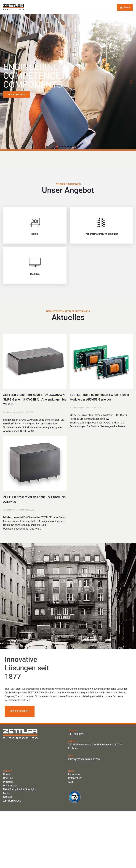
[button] (5, 82)
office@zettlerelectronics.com (84, 759)
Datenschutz (75, 778)
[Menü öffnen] (125, 7)
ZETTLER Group (12, 801)
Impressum (74, 774)
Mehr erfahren (20, 711)
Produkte (8, 782)
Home (6, 774)
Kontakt (7, 797)
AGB (71, 782)
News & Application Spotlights (20, 789)
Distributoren (10, 786)
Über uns (8, 778)
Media (7, 793)
